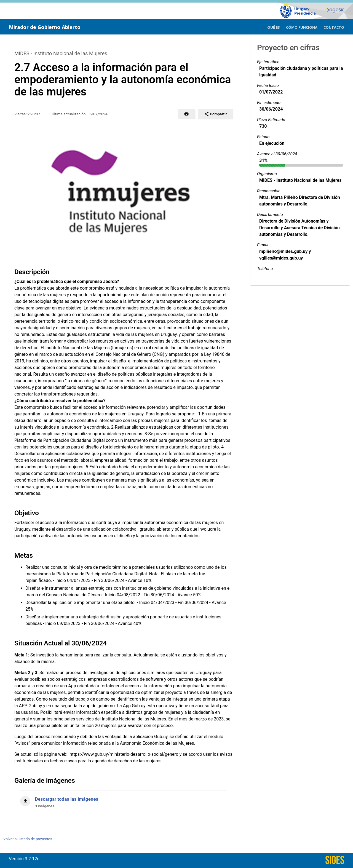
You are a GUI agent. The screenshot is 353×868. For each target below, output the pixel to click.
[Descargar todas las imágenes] (124, 799)
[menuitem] (274, 27)
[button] (187, 114)
